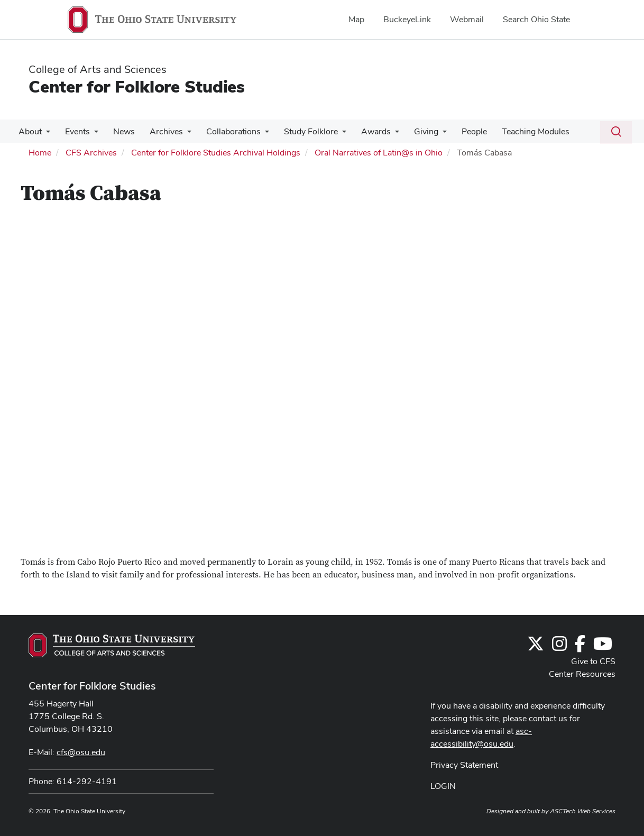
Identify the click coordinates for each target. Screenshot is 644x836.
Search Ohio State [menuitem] (536, 19)
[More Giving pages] (427, 134)
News (119, 131)
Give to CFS (593, 661)
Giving (410, 131)
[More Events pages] (91, 134)
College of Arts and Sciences (98, 69)
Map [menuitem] (356, 19)
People (456, 131)
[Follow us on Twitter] (536, 647)
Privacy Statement (464, 765)
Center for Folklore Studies (137, 86)
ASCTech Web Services (583, 811)
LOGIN (443, 786)
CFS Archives (91, 153)
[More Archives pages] (180, 134)
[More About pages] (45, 134)
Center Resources (582, 674)
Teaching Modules (516, 131)
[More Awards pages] (381, 134)
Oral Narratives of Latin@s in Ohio (379, 153)
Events (74, 131)
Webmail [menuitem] (467, 19)
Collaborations (224, 131)
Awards (362, 131)
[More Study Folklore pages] (330, 134)
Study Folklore (299, 131)
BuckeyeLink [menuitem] (407, 19)
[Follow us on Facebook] (580, 647)
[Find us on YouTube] (603, 647)
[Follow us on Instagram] (559, 647)
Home (40, 153)
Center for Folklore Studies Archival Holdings (216, 153)
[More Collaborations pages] (255, 134)
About (29, 131)
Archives (159, 131)
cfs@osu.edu (81, 752)
